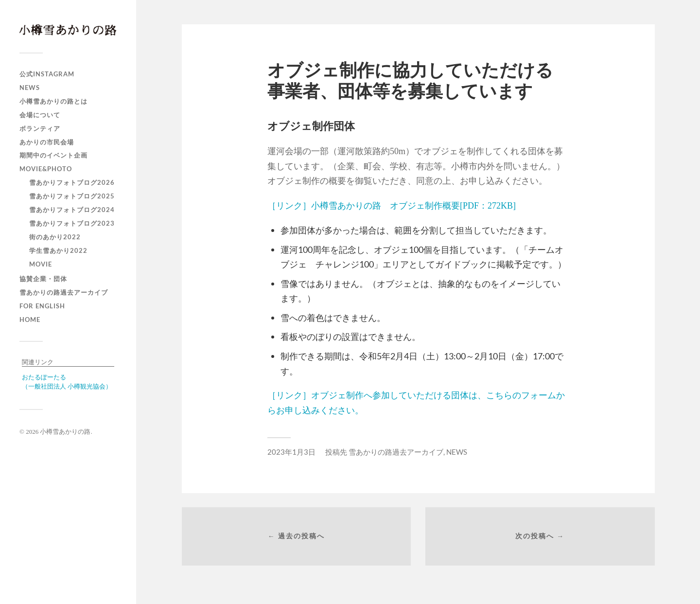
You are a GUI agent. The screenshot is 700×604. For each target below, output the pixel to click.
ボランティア (40, 128)
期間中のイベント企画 (53, 155)
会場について (40, 115)
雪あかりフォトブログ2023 (72, 223)
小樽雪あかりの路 (65, 432)
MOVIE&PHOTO (46, 169)
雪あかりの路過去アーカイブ (64, 292)
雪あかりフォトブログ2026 (72, 182)
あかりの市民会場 (47, 142)
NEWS (30, 88)
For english (42, 306)
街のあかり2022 (55, 237)
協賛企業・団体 (43, 279)
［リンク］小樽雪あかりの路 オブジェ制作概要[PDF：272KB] (392, 206)
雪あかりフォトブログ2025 (72, 196)
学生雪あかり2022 (58, 250)
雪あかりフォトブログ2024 (72, 210)
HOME (30, 320)
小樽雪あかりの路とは (53, 101)
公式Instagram (47, 74)
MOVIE (41, 264)
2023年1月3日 (291, 452)
